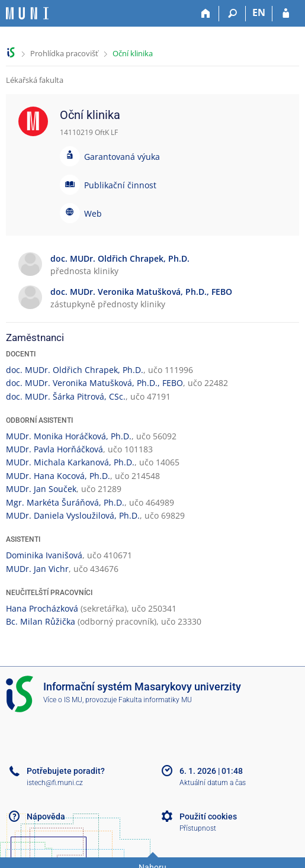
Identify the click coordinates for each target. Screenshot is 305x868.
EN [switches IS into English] (259, 12)
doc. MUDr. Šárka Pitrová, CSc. (66, 396)
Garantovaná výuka (122, 157)
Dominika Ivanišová (44, 555)
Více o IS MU (63, 700)
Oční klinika (133, 53)
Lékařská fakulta (35, 80)
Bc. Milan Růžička (41, 621)
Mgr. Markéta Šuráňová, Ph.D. (65, 502)
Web (93, 213)
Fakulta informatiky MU (155, 700)
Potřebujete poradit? (66, 771)
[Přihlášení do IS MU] (286, 14)
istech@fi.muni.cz (55, 783)
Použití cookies (208, 816)
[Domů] (206, 14)
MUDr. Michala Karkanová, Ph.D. (70, 462)
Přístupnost (198, 828)
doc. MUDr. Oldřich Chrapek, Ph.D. (75, 370)
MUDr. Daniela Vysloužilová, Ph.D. (73, 515)
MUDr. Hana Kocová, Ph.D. (58, 476)
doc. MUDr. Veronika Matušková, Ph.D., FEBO (94, 383)
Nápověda (46, 816)
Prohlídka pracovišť (64, 53)
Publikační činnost (120, 185)
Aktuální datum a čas (213, 783)
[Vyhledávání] (232, 14)
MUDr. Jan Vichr (37, 569)
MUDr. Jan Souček (41, 489)
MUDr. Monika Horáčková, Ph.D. (69, 436)
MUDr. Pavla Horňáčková (54, 449)
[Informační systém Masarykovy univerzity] (27, 13)
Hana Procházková (42, 608)
